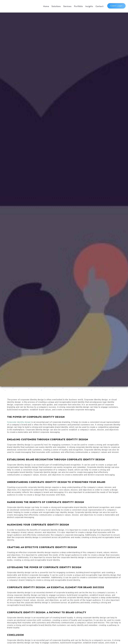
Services (67, 6)
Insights (89, 6)
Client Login (116, 6)
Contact (100, 6)
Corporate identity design (19, 422)
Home (46, 6)
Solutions (56, 6)
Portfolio (78, 6)
